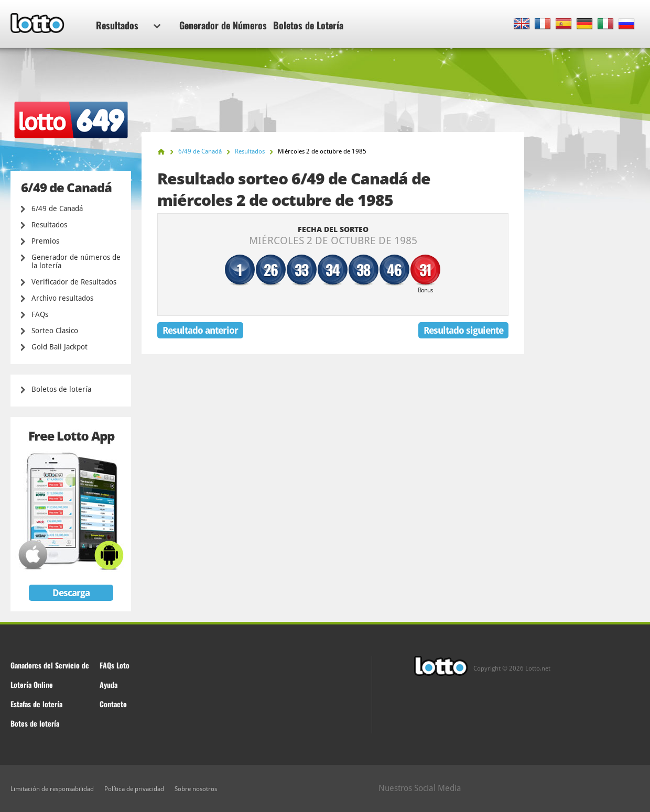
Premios (45, 241)
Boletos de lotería (61, 389)
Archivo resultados (62, 298)
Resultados (128, 25)
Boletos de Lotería (308, 25)
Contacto (113, 704)
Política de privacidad (134, 789)
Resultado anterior (200, 330)
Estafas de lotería (36, 704)
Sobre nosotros (196, 789)
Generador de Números (223, 25)
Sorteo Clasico (55, 331)
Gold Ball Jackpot (59, 347)
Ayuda (109, 684)
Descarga (71, 593)
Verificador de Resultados (74, 282)
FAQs (40, 314)
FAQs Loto (115, 665)
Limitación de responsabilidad (52, 789)
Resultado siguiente (463, 330)
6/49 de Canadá (57, 209)
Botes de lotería (35, 723)
